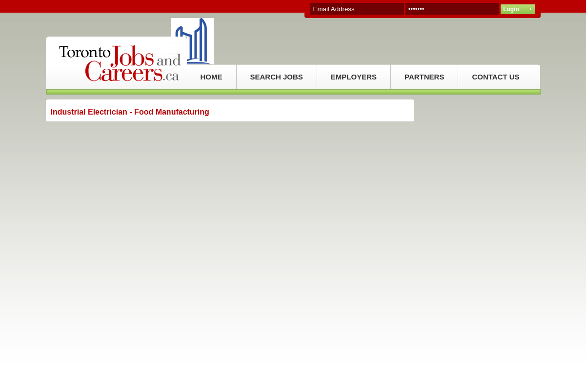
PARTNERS (424, 77)
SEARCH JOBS (277, 77)
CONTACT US (495, 77)
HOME (212, 77)
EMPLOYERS (354, 77)
